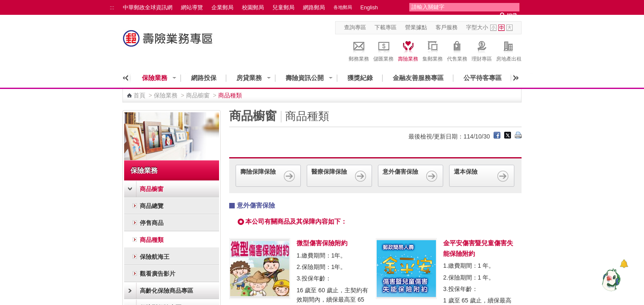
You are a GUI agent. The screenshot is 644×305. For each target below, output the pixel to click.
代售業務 (457, 50)
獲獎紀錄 (360, 78)
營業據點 (416, 28)
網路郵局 (314, 8)
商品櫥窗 (198, 95)
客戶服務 (447, 28)
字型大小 (477, 28)
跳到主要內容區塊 (4, 4)
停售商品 (152, 223)
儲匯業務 (383, 50)
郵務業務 (359, 50)
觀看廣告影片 (158, 274)
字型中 (501, 28)
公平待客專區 (483, 78)
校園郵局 (253, 8)
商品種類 (152, 240)
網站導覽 (192, 8)
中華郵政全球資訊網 (148, 8)
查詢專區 (355, 28)
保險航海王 (155, 257)
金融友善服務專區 (418, 78)
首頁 (139, 95)
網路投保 (204, 78)
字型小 (493, 28)
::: (112, 8)
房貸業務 (249, 78)
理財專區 (482, 50)
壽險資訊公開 (305, 78)
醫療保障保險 (339, 176)
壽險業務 (408, 50)
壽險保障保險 (268, 176)
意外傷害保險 (411, 176)
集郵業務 (433, 50)
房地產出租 (509, 50)
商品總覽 (152, 206)
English (369, 8)
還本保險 (482, 176)
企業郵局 (222, 8)
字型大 (509, 28)
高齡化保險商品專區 (167, 291)
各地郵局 (343, 7)
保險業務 (155, 78)
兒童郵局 (283, 8)
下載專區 (386, 28)
